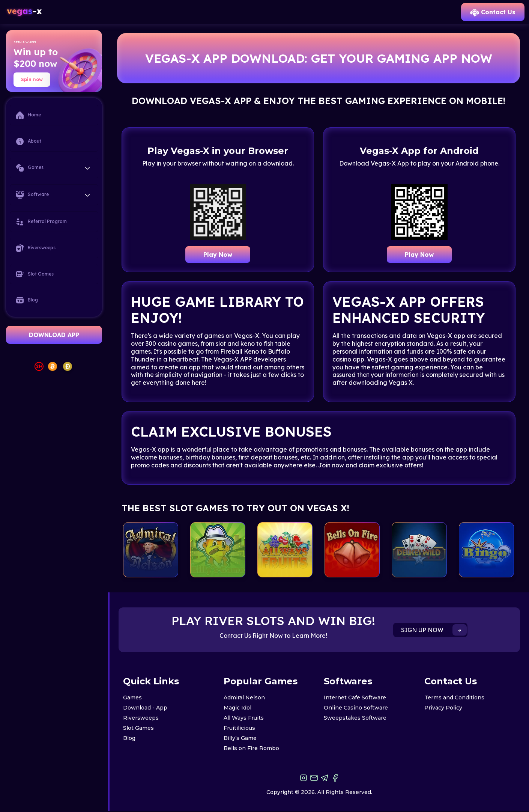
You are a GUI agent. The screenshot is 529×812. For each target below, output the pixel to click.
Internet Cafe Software (355, 698)
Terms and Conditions (454, 698)
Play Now (218, 255)
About (29, 142)
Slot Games (35, 274)
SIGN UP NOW (434, 630)
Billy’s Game (240, 738)
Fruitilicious (239, 728)
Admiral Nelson (244, 698)
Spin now (32, 79)
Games (132, 698)
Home (29, 115)
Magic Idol (237, 708)
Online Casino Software (356, 708)
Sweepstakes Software (355, 718)
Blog (27, 300)
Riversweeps (36, 248)
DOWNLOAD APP (54, 335)
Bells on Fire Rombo (251, 748)
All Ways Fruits (244, 718)
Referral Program (41, 222)
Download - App (145, 708)
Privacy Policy (443, 708)
